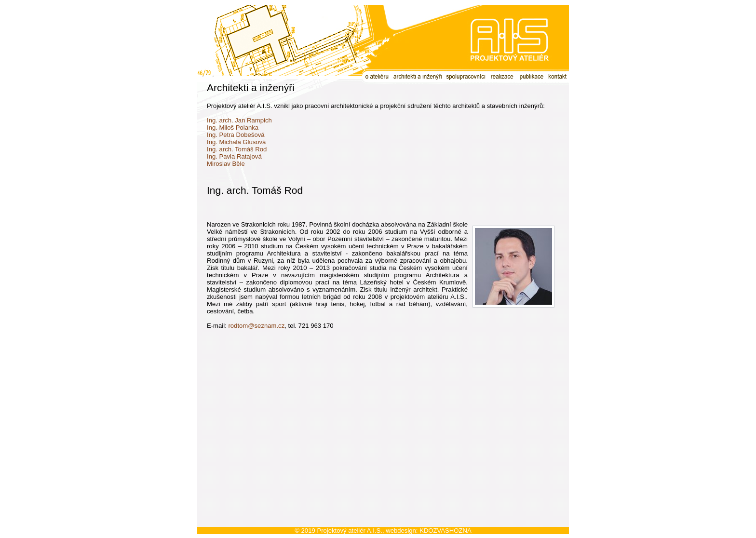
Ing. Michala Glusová (236, 142)
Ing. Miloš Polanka (233, 128)
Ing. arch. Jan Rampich (239, 120)
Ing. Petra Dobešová (236, 135)
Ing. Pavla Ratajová (234, 156)
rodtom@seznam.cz (256, 326)
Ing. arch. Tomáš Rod (237, 149)
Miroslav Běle (226, 164)
